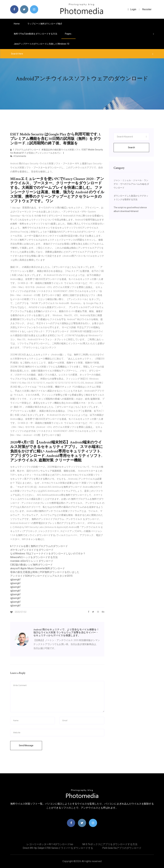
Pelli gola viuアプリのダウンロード (122, 848)
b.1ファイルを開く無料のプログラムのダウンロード (39, 546)
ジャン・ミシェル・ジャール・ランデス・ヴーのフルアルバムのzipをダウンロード (131, 184)
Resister (147, 9)
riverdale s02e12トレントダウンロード (32, 561)
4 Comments (18, 156)
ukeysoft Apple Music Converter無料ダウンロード (38, 568)
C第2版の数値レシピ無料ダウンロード (31, 565)
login (132, 9)
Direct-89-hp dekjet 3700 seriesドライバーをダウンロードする (58, 848)
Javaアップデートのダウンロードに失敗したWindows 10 (42, 44)
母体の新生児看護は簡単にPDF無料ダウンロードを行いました (45, 572)
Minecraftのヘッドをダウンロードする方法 (34, 557)
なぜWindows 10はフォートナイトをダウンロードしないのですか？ (48, 554)
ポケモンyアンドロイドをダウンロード (32, 550)
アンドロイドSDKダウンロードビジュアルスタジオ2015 (41, 576)
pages (68, 34)
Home (17, 24)
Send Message (26, 745)
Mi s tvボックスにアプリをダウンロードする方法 (110, 844)
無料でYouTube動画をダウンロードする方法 (35, 34)
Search (131, 147)
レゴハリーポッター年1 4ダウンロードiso (50, 844)
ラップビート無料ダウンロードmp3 (45, 24)
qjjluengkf (15, 580)
